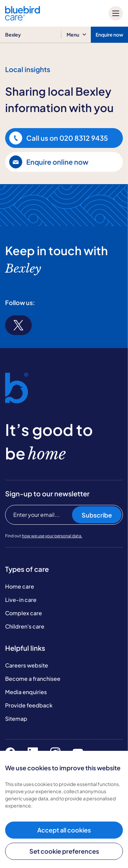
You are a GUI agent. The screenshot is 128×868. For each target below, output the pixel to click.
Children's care (25, 626)
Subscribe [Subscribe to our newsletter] (97, 515)
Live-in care (21, 600)
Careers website (27, 665)
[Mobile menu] (116, 13)
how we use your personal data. (52, 536)
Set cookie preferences (64, 851)
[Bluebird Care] (23, 18)
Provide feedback (29, 705)
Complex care (24, 613)
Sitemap (16, 719)
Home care (20, 586)
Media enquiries (26, 692)
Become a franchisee (33, 679)
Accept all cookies (64, 830)
